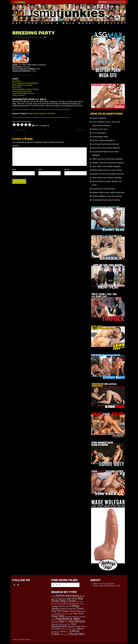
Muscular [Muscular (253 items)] (55, 624)
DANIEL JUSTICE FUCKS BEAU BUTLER (108, 174)
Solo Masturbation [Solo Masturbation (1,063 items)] (64, 625)
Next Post (80, 130)
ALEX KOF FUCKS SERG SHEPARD (106, 148)
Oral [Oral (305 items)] (60, 624)
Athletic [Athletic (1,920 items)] (60, 596)
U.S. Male (40, 37)
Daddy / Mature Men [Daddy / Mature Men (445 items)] (72, 611)
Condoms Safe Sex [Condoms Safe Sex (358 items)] (68, 609)
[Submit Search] (99, 2)
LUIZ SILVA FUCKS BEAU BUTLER (106, 144)
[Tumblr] (18, 585)
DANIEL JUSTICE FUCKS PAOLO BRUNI (108, 163)
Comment (16, 146)
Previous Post (20, 130)
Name (15, 169)
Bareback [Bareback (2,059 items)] (72, 596)
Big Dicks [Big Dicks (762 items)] (72, 599)
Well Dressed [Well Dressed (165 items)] (64, 634)
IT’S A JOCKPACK (99, 133)
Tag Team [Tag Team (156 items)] (68, 629)
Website (67, 169)
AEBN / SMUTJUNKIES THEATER (42, 114)
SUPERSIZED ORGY (100, 137)
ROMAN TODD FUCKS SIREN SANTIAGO (108, 193)
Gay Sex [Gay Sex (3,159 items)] (58, 616)
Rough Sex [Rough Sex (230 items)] (66, 624)
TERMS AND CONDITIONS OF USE (107, 586)
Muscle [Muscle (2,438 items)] (80, 621)
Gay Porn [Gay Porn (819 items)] (78, 613)
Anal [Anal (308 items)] (53, 596)
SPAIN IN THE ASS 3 (100, 129)
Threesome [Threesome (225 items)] (55, 632)
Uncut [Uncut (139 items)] (68, 632)
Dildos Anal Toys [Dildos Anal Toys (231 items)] (62, 614)
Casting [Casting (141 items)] (82, 604)
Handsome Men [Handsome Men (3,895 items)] (68, 619)
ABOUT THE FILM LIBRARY (104, 584)
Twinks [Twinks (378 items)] (63, 631)
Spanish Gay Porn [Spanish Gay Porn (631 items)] (77, 626)
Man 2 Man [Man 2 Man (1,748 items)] (67, 621)
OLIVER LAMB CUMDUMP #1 (104, 140)
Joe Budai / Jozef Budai (29, 37)
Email (41, 169)
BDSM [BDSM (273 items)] (82, 596)
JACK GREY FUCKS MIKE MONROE (106, 167)
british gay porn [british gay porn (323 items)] (73, 604)
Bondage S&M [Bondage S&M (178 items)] (61, 604)
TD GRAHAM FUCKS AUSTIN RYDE (106, 200)
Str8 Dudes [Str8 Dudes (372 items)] (56, 629)
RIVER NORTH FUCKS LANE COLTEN (107, 170)
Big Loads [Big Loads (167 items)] (79, 601)
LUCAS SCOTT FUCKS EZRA (104, 189)
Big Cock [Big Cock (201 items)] (54, 599)
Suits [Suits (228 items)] (63, 629)
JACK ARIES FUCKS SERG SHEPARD (107, 178)
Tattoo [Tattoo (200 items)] (74, 629)
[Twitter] (14, 585)
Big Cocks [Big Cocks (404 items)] (62, 599)
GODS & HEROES (99, 118)
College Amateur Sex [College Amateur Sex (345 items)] (60, 606)
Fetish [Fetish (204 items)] (71, 614)
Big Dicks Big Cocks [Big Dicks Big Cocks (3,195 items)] (67, 600)
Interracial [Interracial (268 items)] (55, 622)
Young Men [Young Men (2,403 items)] (76, 634)
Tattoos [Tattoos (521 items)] (80, 629)
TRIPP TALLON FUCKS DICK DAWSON (107, 159)
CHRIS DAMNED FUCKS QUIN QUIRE (107, 196)
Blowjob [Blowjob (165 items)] (54, 604)
